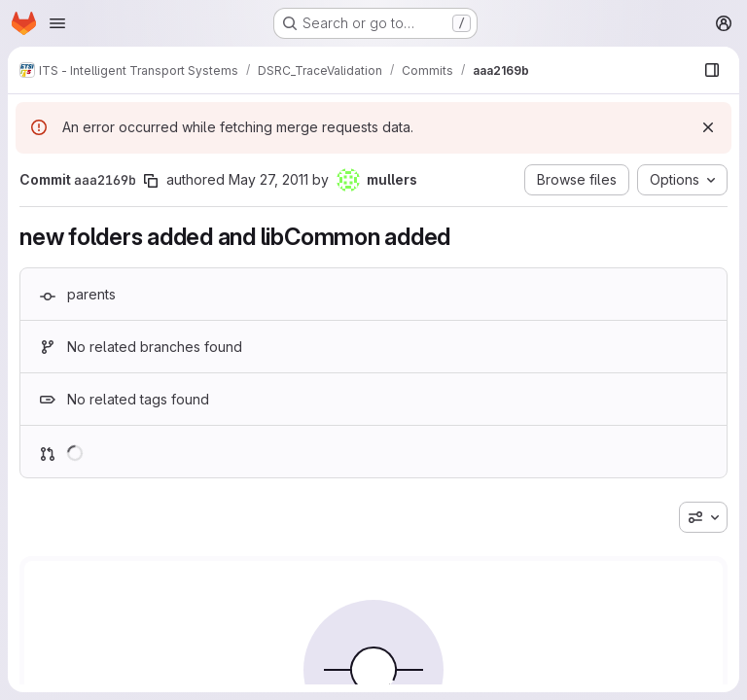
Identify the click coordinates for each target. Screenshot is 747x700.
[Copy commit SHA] (151, 181)
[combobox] (703, 517)
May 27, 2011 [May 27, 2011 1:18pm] (268, 179)
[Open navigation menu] (57, 23)
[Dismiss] (708, 127)
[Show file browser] (712, 70)
